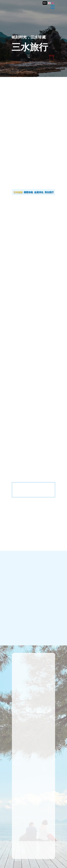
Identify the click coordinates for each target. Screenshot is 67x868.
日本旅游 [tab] (18, 192)
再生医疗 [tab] (49, 192)
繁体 (45, 3)
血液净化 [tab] (39, 192)
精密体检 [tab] (28, 192)
